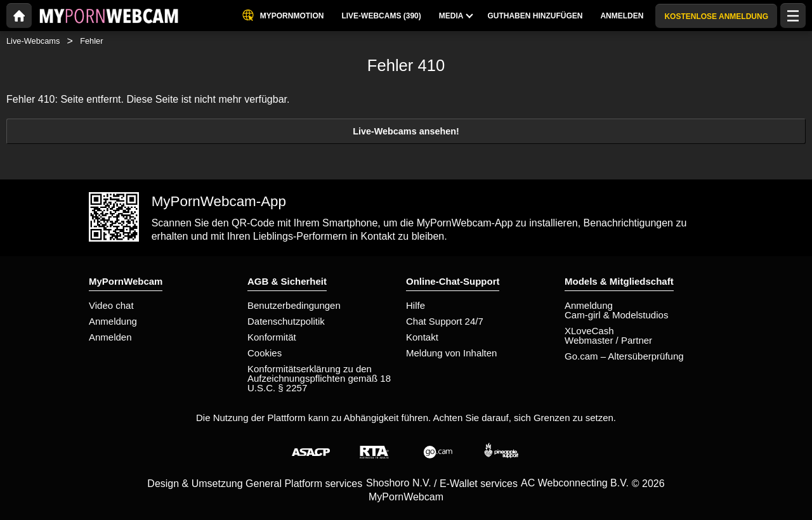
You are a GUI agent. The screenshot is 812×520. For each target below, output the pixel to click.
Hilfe (416, 305)
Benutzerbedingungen (294, 305)
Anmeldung (113, 321)
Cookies (265, 353)
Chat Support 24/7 (445, 321)
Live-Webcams (33, 41)
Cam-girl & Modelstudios (616, 315)
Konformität (272, 337)
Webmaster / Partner (608, 340)
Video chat (111, 305)
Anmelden (110, 337)
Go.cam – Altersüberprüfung (624, 356)
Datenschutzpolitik (286, 321)
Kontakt (422, 337)
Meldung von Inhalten (451, 353)
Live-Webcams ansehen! (406, 131)
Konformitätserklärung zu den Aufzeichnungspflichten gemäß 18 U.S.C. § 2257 (319, 378)
